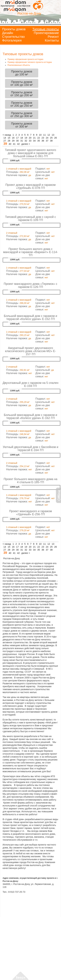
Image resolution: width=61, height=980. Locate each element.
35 (39, 141)
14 (5, 138)
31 (22, 141)
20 (30, 138)
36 (43, 141)
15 (9, 138)
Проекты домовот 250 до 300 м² (22, 115)
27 (5, 141)
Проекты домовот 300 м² (22, 125)
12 (49, 135)
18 (22, 138)
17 (17, 138)
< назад (7, 135)
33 (30, 141)
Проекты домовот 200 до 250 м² (22, 104)
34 (34, 141)
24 (47, 138)
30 (17, 141)
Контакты (52, 40)
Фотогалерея (12, 40)
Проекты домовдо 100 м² (22, 73)
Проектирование (46, 33)
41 (14, 144)
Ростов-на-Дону (29, 13)
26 (55, 138)
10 (40, 135)
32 (26, 141)
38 (51, 141)
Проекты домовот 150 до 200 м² (22, 94)
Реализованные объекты (19, 65)
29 (13, 141)
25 (51, 138)
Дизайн (8, 33)
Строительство (13, 37)
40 (10, 144)
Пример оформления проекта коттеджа (25, 59)
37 (47, 141)
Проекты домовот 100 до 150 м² (22, 83)
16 (13, 138)
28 (9, 141)
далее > (26, 144)
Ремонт (53, 37)
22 (39, 138)
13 (53, 135)
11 (44, 135)
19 (26, 138)
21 (34, 138)
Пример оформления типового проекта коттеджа (30, 62)
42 (18, 144)
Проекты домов (14, 29)
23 (43, 138)
